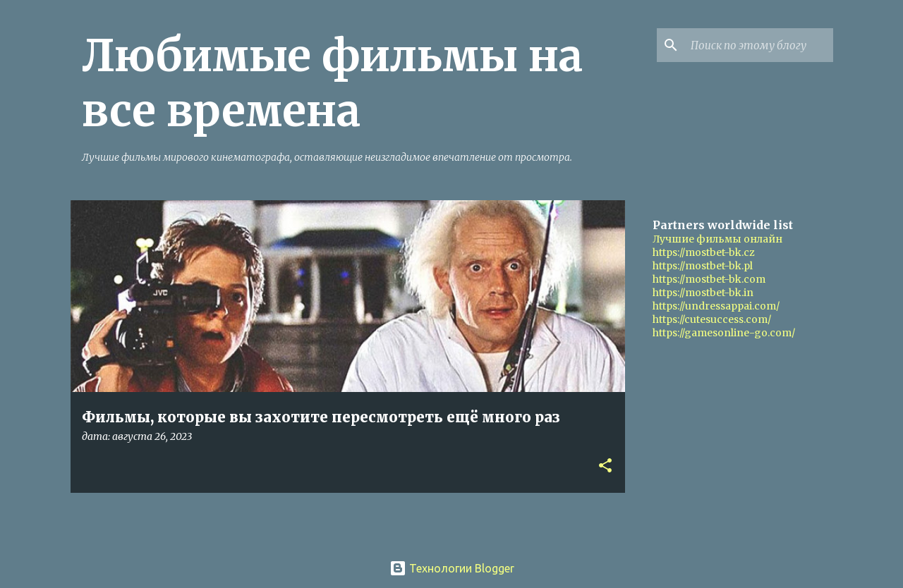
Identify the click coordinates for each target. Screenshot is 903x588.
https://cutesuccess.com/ (712, 319)
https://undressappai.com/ (716, 306)
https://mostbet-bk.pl (703, 266)
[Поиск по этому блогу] (759, 45)
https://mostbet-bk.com (709, 279)
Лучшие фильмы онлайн (717, 239)
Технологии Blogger (452, 568)
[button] (605, 466)
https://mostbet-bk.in (703, 293)
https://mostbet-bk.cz (704, 252)
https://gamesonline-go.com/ (724, 333)
